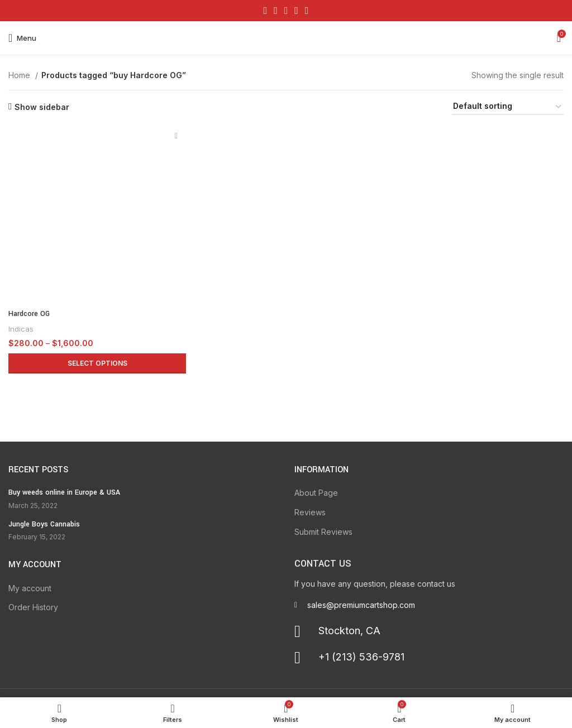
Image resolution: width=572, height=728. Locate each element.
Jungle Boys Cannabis (44, 524)
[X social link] (276, 11)
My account (30, 588)
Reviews (310, 512)
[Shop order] (508, 107)
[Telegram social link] (307, 11)
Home (20, 75)
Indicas (21, 329)
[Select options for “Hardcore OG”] (97, 363)
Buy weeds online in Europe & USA (64, 492)
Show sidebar (42, 107)
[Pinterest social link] (286, 11)
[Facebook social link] (266, 11)
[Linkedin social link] (296, 11)
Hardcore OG (29, 314)
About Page (316, 493)
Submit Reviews (323, 532)
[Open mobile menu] (22, 38)
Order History (33, 607)
